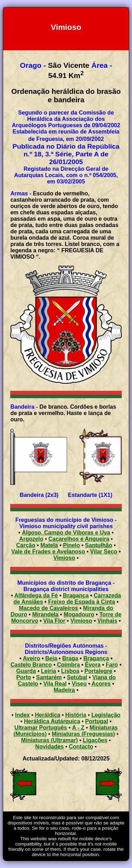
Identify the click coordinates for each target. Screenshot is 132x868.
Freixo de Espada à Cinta (82, 602)
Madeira (64, 690)
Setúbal (77, 677)
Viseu (79, 684)
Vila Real (55, 684)
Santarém (49, 677)
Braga (70, 658)
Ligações (95, 740)
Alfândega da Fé (36, 595)
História (76, 715)
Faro (112, 665)
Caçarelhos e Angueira (79, 539)
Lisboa (70, 671)
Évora (93, 665)
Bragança (76, 595)
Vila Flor (54, 621)
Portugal (97, 721)
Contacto (81, 747)
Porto (24, 677)
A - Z (78, 728)
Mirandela (46, 614)
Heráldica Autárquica (52, 721)
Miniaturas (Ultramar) (49, 740)
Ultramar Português (41, 728)
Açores (101, 684)
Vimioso (81, 621)
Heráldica (48, 715)
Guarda (26, 671)
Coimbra (68, 665)
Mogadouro (79, 614)
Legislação (106, 715)
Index (23, 715)
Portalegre (98, 671)
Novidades (49, 747)
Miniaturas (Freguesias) (83, 734)
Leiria (49, 671)
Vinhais (108, 621)
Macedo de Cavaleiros (49, 608)
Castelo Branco (31, 665)
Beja (51, 658)
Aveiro (32, 658)
